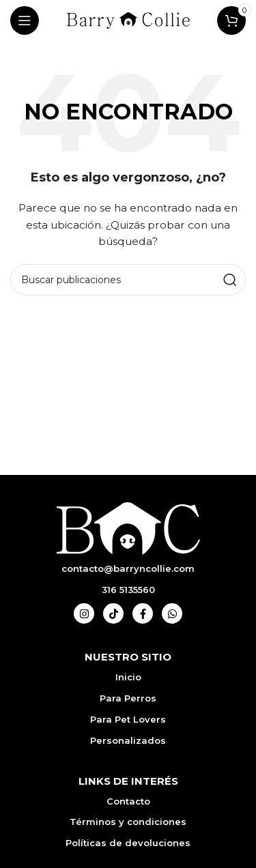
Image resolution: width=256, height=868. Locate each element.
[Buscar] (128, 280)
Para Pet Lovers (128, 719)
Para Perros (128, 698)
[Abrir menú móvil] (25, 20)
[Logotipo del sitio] (128, 20)
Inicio (128, 677)
